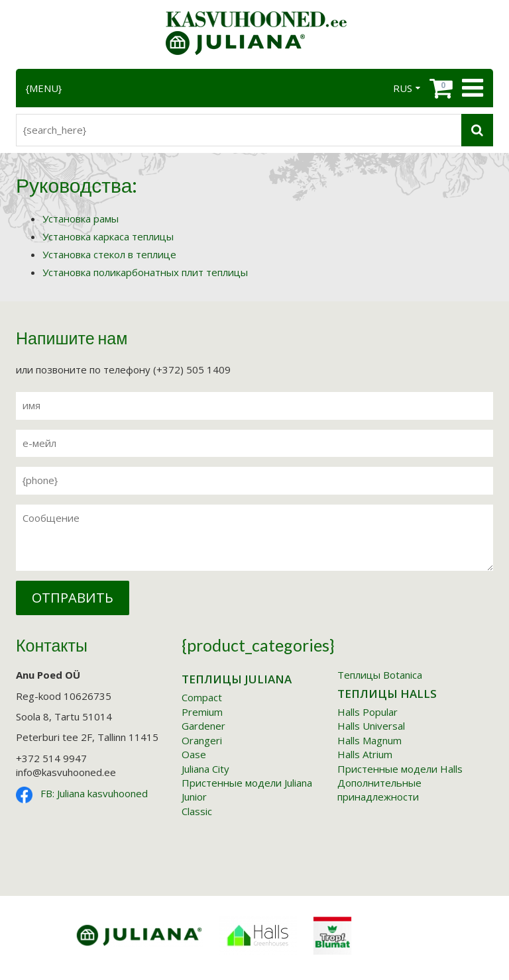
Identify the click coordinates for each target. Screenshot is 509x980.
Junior (194, 797)
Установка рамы (81, 219)
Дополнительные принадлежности (379, 790)
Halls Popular (368, 712)
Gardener (203, 726)
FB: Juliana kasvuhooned (94, 793)
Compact (202, 697)
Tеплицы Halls (387, 694)
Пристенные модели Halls (400, 769)
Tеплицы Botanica (380, 675)
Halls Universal (371, 726)
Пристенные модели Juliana (247, 783)
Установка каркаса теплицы (108, 236)
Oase (194, 754)
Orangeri (202, 740)
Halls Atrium (365, 754)
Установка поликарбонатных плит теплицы (145, 272)
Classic (197, 811)
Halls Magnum (369, 740)
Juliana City (205, 769)
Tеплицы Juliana (237, 679)
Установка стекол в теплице (109, 254)
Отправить (73, 598)
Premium (202, 712)
